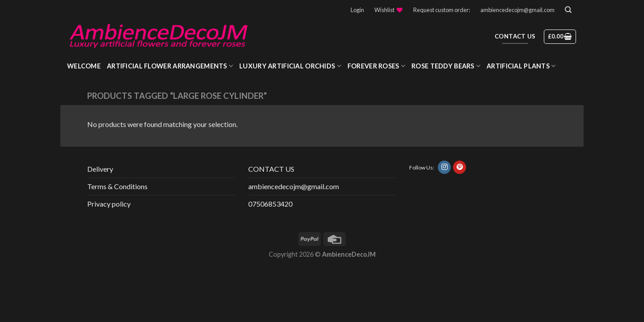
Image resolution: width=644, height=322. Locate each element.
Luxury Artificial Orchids (290, 66)
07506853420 (270, 204)
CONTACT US (271, 169)
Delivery (100, 169)
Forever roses (376, 66)
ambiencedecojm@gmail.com (517, 10)
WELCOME (84, 66)
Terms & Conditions (117, 186)
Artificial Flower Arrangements (170, 66)
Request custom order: (442, 10)
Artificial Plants (521, 66)
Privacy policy (109, 204)
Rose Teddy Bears (446, 66)
